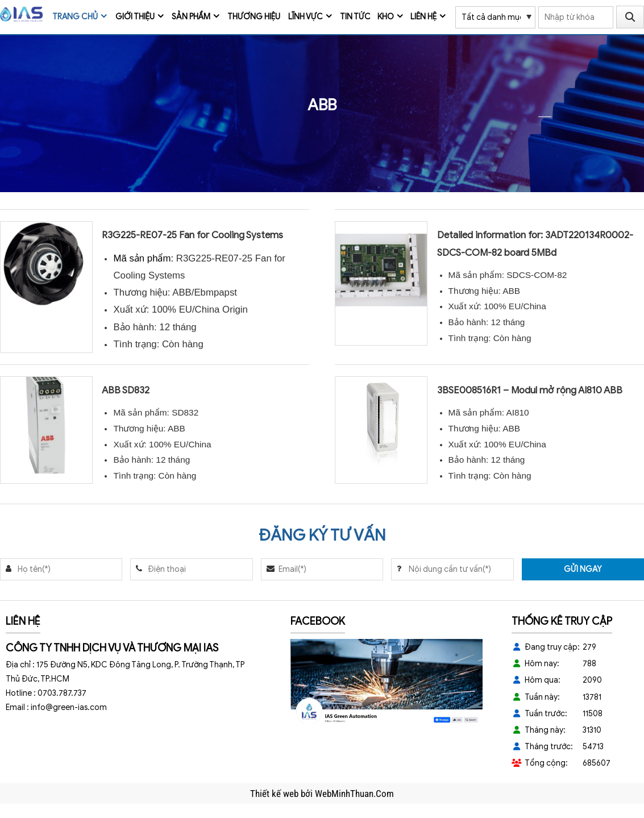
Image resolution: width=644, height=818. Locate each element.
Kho (386, 17)
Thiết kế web (275, 794)
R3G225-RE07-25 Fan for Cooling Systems (192, 235)
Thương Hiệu (254, 17)
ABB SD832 (126, 390)
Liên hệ (423, 17)
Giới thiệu (135, 17)
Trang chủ (75, 17)
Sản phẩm (191, 17)
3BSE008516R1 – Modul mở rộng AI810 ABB (530, 390)
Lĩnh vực (306, 17)
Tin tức (355, 17)
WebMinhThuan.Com (354, 794)
